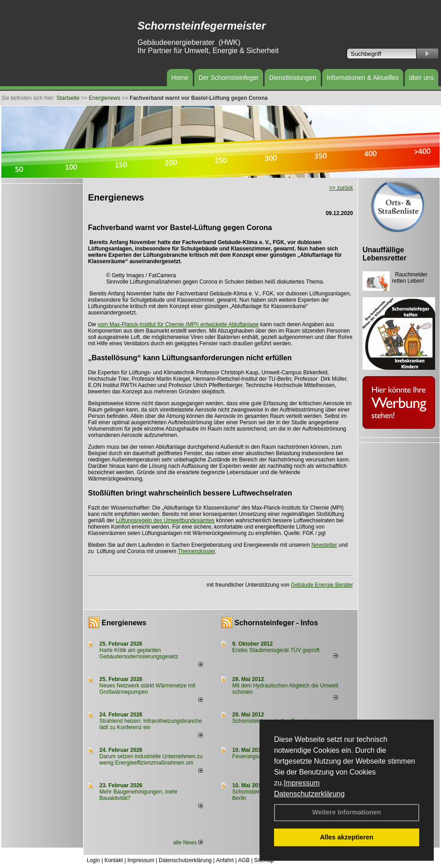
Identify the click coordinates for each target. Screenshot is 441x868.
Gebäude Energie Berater (322, 585)
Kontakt (114, 860)
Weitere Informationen (347, 812)
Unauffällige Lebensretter (385, 254)
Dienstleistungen (293, 78)
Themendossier (196, 551)
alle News (188, 843)
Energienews (124, 623)
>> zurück (341, 188)
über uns (421, 78)
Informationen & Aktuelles (363, 78)
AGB (244, 860)
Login (93, 860)
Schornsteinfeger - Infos (276, 623)
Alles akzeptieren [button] (347, 837)
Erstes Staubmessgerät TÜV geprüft (276, 650)
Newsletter (324, 545)
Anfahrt (225, 860)
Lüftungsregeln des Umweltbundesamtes (165, 520)
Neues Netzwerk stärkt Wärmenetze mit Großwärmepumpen (147, 689)
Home (180, 78)
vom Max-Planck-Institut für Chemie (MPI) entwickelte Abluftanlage (178, 324)
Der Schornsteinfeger (229, 78)
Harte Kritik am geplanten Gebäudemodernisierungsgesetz (139, 653)
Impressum (301, 783)
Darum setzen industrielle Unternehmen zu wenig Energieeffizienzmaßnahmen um (151, 760)
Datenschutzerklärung (309, 794)
